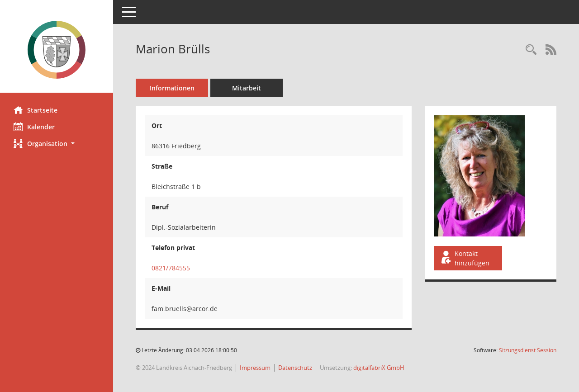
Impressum (255, 368)
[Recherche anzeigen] (531, 50)
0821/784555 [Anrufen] (171, 268)
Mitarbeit (247, 88)
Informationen (172, 88)
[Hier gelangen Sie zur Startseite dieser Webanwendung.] (57, 50)
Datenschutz (295, 368)
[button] (57, 144)
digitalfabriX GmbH (379, 368)
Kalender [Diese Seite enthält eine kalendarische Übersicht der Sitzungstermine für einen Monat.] (34, 127)
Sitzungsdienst (528, 350)
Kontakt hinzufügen (465, 258)
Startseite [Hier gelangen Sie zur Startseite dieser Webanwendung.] (36, 110)
